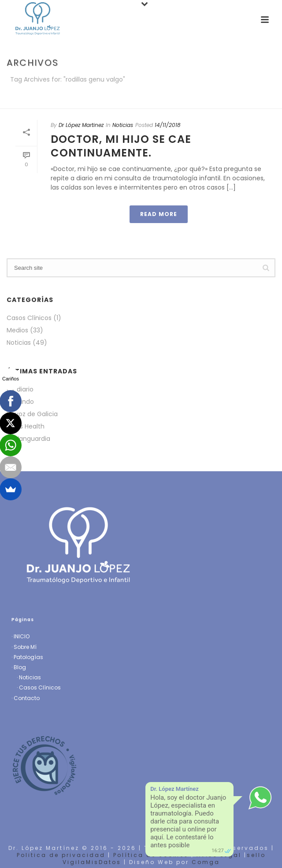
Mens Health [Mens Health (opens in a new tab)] (26, 426)
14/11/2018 (168, 125)
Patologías (28, 657)
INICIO (22, 636)
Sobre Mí (25, 647)
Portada (107, 102)
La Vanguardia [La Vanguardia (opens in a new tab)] (28, 439)
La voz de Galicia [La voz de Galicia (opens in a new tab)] (32, 414)
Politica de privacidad (61, 855)
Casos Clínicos (29, 318)
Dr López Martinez (81, 125)
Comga (206, 862)
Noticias (123, 125)
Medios (17, 330)
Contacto (27, 698)
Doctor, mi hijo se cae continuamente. (121, 146)
